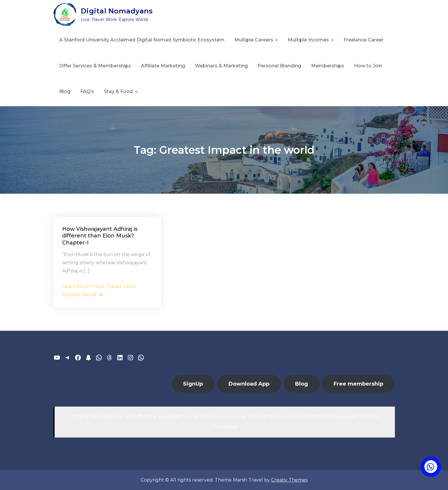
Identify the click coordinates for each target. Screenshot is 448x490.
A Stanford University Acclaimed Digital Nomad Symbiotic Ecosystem (142, 40)
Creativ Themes (289, 480)
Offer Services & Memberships (95, 66)
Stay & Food (118, 91)
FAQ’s (87, 91)
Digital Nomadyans (117, 11)
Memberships (328, 66)
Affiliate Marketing (163, 66)
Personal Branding (279, 66)
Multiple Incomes (308, 40)
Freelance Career (364, 40)
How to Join (368, 66)
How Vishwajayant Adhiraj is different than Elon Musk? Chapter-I (100, 236)
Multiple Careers (254, 40)
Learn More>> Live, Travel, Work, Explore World (100, 290)
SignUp (193, 384)
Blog (65, 91)
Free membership (358, 384)
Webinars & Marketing (221, 66)
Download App (249, 384)
